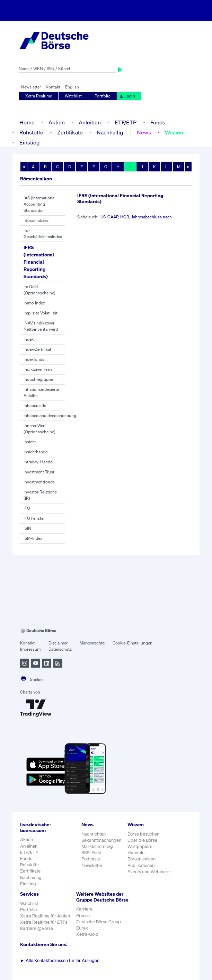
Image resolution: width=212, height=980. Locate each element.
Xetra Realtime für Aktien (45, 916)
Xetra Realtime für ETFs (44, 922)
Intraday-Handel (38, 462)
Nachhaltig (110, 132)
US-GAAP (109, 217)
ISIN (27, 528)
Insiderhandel (36, 452)
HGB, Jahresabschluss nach (146, 217)
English (72, 87)
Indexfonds (34, 359)
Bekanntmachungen (101, 840)
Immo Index (34, 303)
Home (27, 122)
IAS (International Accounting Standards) (39, 204)
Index (29, 339)
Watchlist (73, 96)
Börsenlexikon (142, 859)
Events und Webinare (149, 872)
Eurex (82, 928)
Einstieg (29, 142)
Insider (30, 442)
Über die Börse (142, 840)
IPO (27, 508)
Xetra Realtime (39, 96)
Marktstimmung (97, 846)
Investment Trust (39, 472)
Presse (83, 916)
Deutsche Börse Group (99, 922)
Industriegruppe (38, 379)
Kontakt (53, 87)
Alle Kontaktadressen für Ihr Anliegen (60, 960)
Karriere (84, 909)
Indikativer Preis (38, 369)
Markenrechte (92, 643)
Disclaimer (58, 643)
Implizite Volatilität (41, 313)
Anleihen (90, 122)
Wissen (174, 132)
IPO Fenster (34, 518)
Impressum (30, 649)
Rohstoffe (31, 132)
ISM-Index (33, 538)
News (144, 132)
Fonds (158, 122)
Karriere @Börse (37, 928)
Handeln (136, 853)
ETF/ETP (126, 122)
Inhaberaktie (35, 406)
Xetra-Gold (87, 934)
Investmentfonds (39, 482)
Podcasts (91, 859)
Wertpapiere (140, 846)
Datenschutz (60, 649)
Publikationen (141, 865)
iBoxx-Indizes (36, 220)
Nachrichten (94, 834)
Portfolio (103, 96)
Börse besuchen (143, 834)
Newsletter (31, 87)
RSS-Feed (91, 853)
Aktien (57, 122)
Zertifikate (70, 132)
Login (127, 96)
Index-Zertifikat (37, 349)
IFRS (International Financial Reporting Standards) (39, 262)
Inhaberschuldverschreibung (50, 416)
